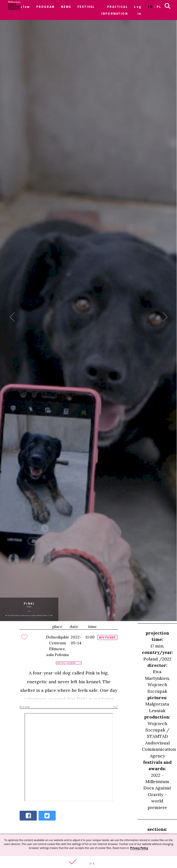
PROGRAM (45, 7)
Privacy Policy (139, 848)
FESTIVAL (86, 7)
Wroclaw (22, 7)
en (150, 7)
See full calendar (66, 663)
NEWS (66, 7)
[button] (88, 862)
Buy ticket (107, 637)
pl (159, 7)
